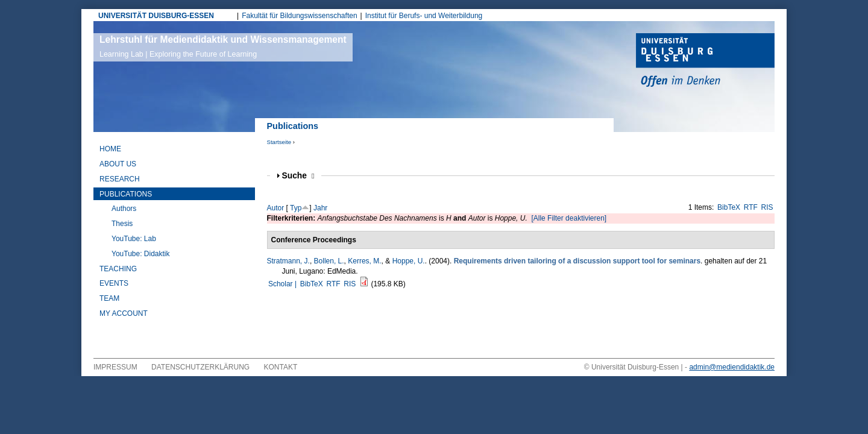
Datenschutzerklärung (200, 367)
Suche (298, 176)
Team (109, 298)
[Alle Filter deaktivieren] (569, 218)
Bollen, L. (329, 261)
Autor (276, 208)
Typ (296, 208)
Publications (126, 194)
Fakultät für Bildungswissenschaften (299, 16)
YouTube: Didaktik (141, 254)
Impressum (115, 367)
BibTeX (729, 207)
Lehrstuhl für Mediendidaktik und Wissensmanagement (223, 46)
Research (120, 179)
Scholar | (283, 284)
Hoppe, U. (409, 261)
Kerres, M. (364, 261)
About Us (118, 164)
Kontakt (281, 367)
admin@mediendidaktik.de (732, 367)
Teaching (118, 269)
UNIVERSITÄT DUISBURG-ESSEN (156, 16)
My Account (124, 313)
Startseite (279, 142)
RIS (767, 207)
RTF (751, 207)
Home (110, 149)
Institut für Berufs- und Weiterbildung (424, 16)
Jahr (320, 208)
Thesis (122, 224)
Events (114, 283)
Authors (124, 209)
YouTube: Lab (134, 239)
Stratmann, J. (288, 261)
